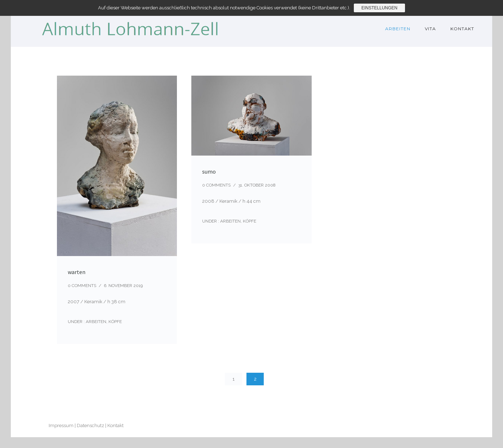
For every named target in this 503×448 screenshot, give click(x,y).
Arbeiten (398, 29)
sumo (209, 171)
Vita (430, 29)
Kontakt (462, 29)
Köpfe (115, 322)
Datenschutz (90, 425)
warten (77, 272)
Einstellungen (379, 8)
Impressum (61, 425)
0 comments (82, 286)
